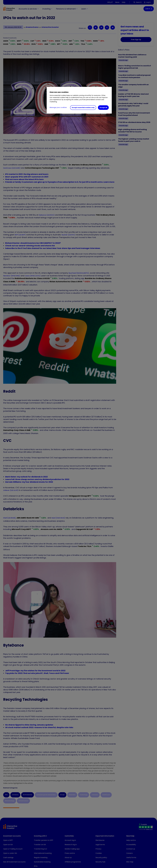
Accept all (103, 108)
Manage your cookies (58, 107)
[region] (79, 100)
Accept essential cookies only (83, 108)
